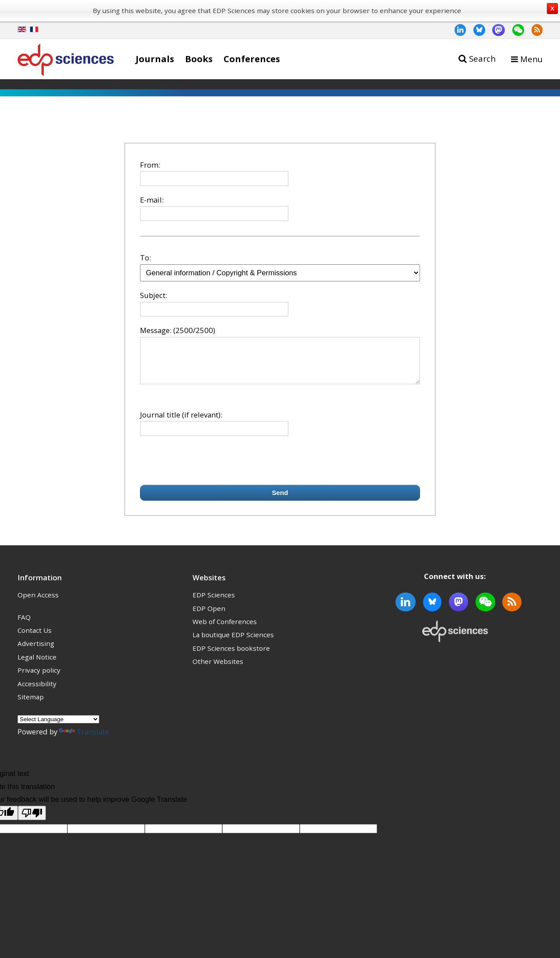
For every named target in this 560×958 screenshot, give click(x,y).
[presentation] (206, 468)
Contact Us (35, 638)
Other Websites (218, 669)
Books (199, 59)
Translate (84, 739)
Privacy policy (39, 678)
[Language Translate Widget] (58, 727)
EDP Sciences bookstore (231, 656)
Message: (156, 330)
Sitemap (31, 705)
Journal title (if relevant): (181, 423)
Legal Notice (37, 665)
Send (280, 500)
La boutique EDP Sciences (233, 642)
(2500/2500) (194, 330)
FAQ (24, 625)
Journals (155, 59)
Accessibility (37, 691)
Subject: (154, 295)
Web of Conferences (225, 629)
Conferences (252, 59)
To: (145, 258)
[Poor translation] (32, 821)
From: (150, 165)
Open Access (38, 603)
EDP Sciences (214, 603)
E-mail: (152, 200)
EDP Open (209, 616)
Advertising (36, 651)
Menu (531, 59)
